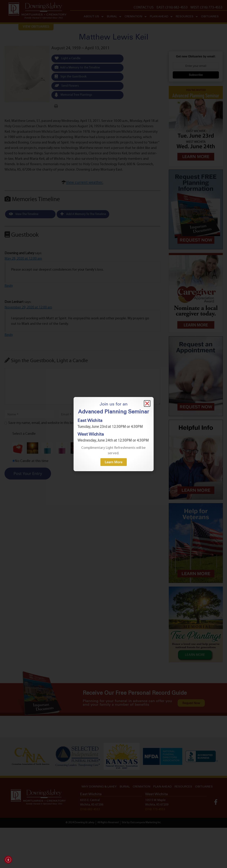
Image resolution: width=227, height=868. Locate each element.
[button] (147, 403)
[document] (113, 434)
